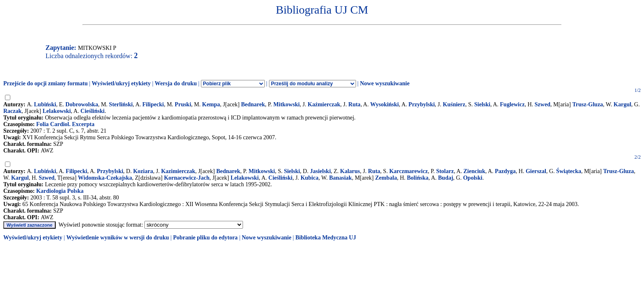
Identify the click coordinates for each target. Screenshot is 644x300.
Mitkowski (287, 104)
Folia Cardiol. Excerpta (65, 124)
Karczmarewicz (408, 171)
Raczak (12, 111)
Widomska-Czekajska (105, 178)
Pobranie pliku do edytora (205, 238)
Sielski (482, 104)
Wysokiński (385, 104)
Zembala (386, 178)
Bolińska (418, 178)
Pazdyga (506, 171)
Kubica (309, 178)
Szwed (543, 104)
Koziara (143, 171)
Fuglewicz (512, 104)
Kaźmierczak (324, 104)
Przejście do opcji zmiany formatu (46, 83)
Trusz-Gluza (587, 104)
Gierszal (536, 171)
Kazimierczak (178, 171)
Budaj (446, 178)
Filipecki (153, 104)
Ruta (354, 104)
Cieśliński (92, 111)
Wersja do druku (176, 83)
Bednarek (253, 104)
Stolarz (445, 171)
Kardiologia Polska (60, 191)
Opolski (473, 178)
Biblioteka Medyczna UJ (326, 238)
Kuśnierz (454, 104)
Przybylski (422, 104)
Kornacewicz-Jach (186, 178)
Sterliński (121, 104)
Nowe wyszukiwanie (385, 83)
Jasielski (320, 171)
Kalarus (350, 171)
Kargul (622, 104)
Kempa (211, 104)
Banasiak (341, 178)
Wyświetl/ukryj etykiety (121, 83)
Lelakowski (57, 111)
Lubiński (45, 104)
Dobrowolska (82, 104)
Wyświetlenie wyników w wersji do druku (118, 238)
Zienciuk (474, 171)
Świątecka (569, 171)
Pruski (183, 104)
